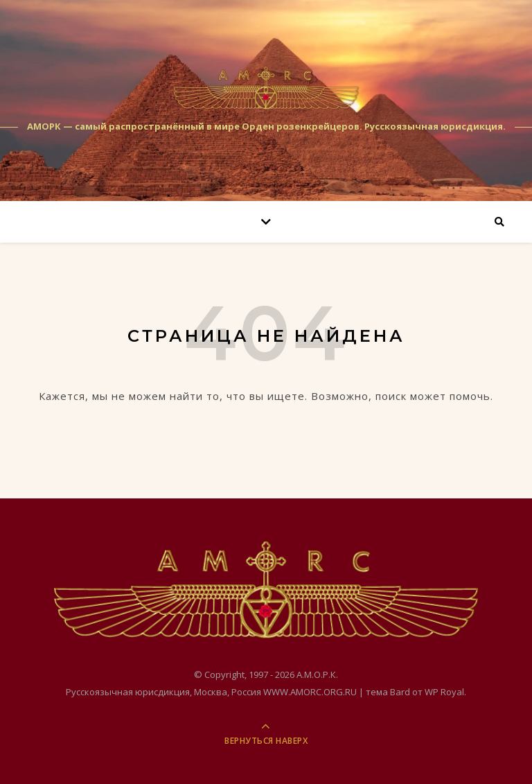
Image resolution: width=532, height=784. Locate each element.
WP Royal (444, 692)
